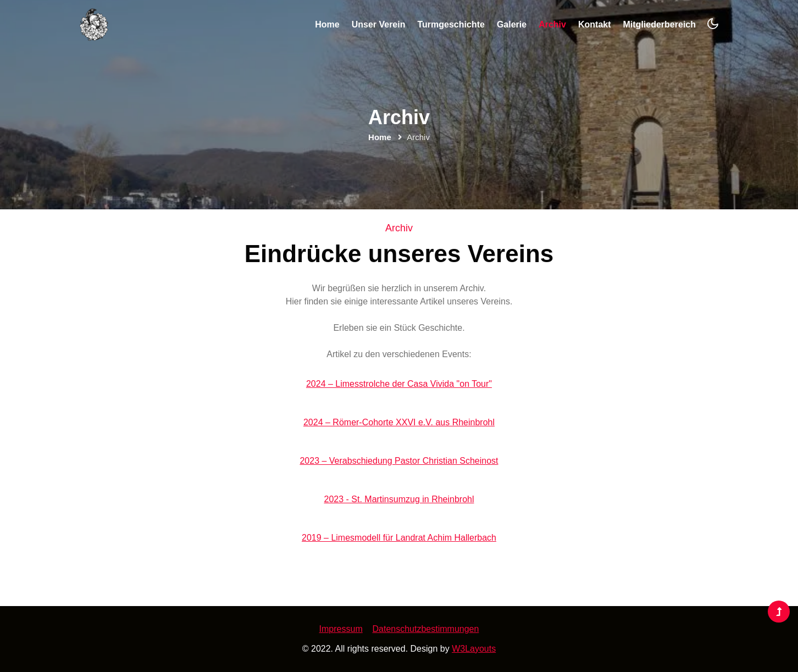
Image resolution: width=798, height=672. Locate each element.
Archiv (552, 24)
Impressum (341, 629)
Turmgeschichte (451, 24)
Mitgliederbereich (660, 24)
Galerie (512, 24)
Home (327, 24)
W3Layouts (474, 649)
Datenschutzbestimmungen (426, 629)
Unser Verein (379, 24)
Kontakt (595, 24)
